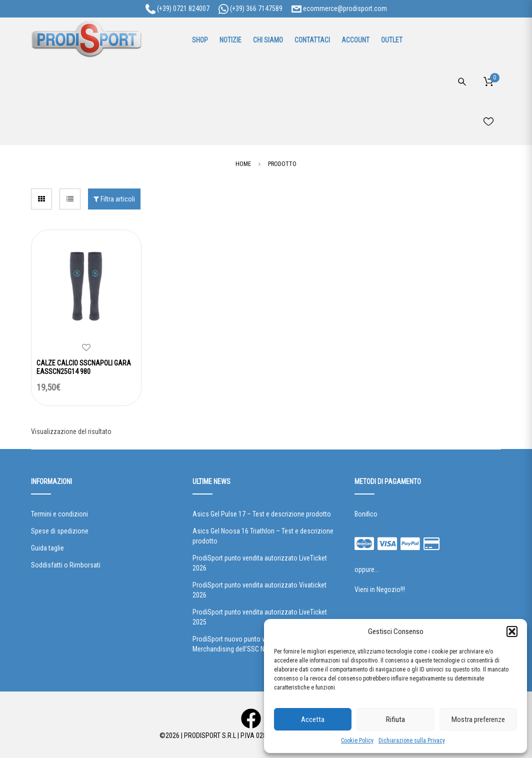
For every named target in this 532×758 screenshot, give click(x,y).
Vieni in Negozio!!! (380, 589)
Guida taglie (47, 548)
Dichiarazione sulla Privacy (412, 740)
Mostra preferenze (478, 719)
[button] (512, 631)
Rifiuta (395, 719)
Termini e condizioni (59, 514)
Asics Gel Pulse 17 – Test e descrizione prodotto (262, 514)
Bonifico (366, 514)
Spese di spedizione (60, 531)
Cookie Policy (357, 740)
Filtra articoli (114, 199)
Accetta (313, 719)
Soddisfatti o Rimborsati (66, 565)
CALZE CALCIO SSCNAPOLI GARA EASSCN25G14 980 (84, 367)
